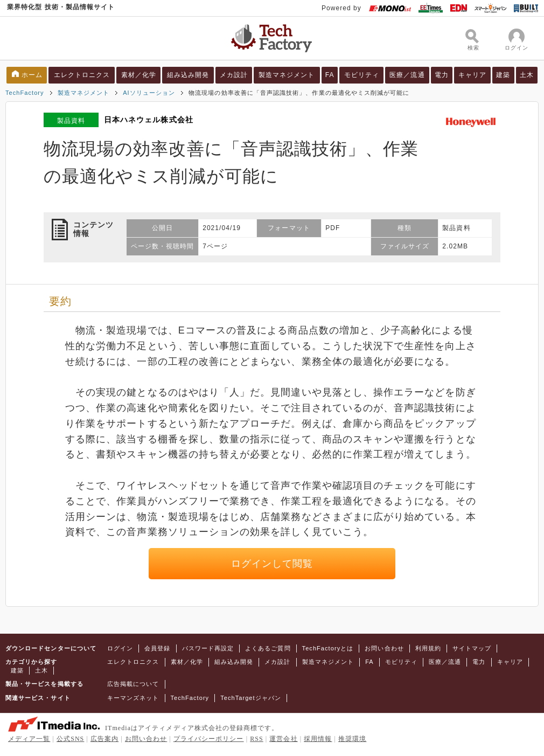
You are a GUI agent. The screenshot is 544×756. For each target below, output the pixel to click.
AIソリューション (149, 93)
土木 (527, 75)
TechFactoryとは (328, 648)
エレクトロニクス (82, 75)
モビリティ (362, 75)
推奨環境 (352, 739)
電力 (442, 75)
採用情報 (318, 739)
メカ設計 (234, 75)
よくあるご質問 (268, 648)
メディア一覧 (29, 739)
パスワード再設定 (208, 648)
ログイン (120, 648)
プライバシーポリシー (209, 739)
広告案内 (104, 739)
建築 (503, 75)
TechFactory (25, 93)
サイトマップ (472, 648)
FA (330, 75)
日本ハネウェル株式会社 (149, 120)
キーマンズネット (133, 698)
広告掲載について (133, 684)
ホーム (32, 75)
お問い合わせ (384, 648)
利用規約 (428, 648)
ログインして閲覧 (272, 564)
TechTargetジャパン (251, 698)
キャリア (472, 75)
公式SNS (70, 739)
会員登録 (157, 648)
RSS (257, 739)
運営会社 (283, 739)
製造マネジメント (287, 75)
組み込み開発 (188, 75)
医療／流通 (407, 75)
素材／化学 (139, 75)
